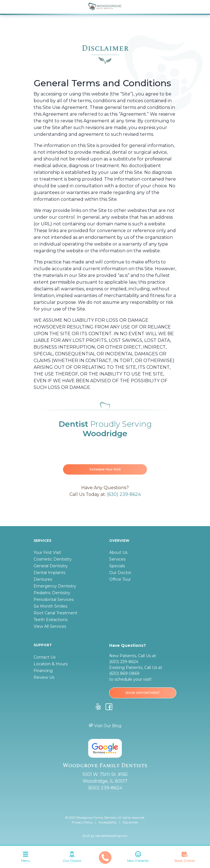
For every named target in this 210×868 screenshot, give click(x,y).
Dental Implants (49, 573)
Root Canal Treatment (55, 613)
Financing (43, 671)
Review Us (44, 677)
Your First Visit (47, 552)
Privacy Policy (82, 822)
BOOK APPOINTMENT (143, 693)
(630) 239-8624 (124, 494)
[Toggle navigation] (25, 858)
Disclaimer (130, 822)
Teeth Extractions (51, 620)
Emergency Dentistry (55, 586)
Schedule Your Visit (105, 469)
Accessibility (108, 822)
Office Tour (120, 579)
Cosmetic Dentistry (53, 559)
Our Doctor (120, 573)
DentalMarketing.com (111, 836)
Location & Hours (51, 664)
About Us (118, 552)
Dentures (43, 579)
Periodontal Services (54, 599)
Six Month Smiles (50, 606)
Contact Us (45, 657)
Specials (117, 566)
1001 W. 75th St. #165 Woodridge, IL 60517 (105, 778)
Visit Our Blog (105, 726)
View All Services (50, 626)
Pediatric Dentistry (52, 593)
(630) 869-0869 (124, 673)
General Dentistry (51, 566)
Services (117, 559)
